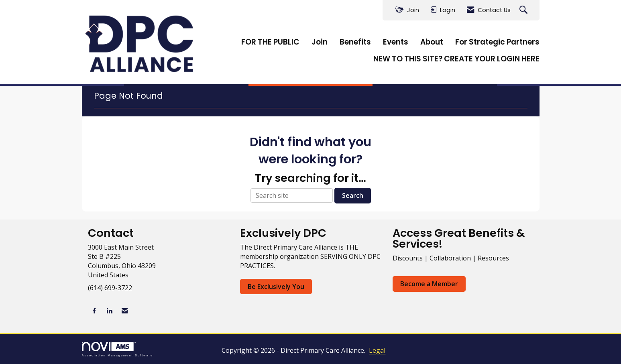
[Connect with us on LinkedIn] (109, 311)
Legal (377, 350)
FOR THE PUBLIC (270, 42)
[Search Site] (524, 10)
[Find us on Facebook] (95, 311)
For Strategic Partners (497, 42)
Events (396, 42)
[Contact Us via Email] (125, 311)
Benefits (355, 42)
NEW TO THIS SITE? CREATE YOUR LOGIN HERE (456, 59)
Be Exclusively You (276, 287)
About (432, 42)
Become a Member (429, 284)
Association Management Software (118, 349)
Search (353, 195)
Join (320, 42)
